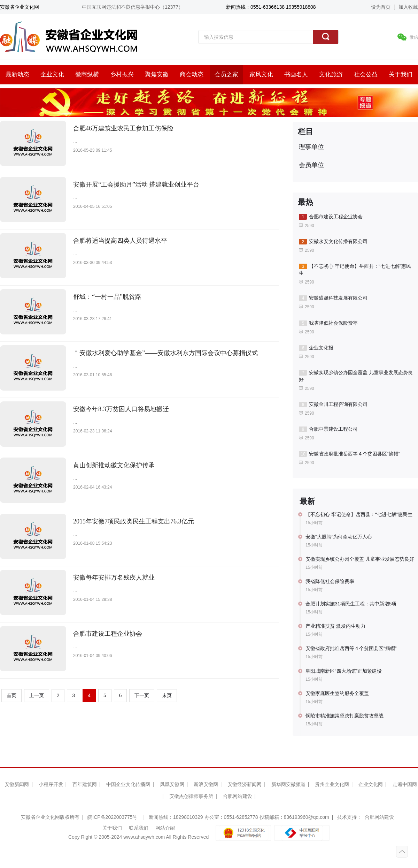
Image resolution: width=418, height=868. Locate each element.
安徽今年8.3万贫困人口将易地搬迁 (121, 409)
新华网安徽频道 (288, 784)
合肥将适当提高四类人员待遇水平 (120, 241)
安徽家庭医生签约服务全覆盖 (337, 693)
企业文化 (52, 74)
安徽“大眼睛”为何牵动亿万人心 (339, 537)
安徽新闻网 (17, 784)
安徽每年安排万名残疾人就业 (114, 578)
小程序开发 (51, 784)
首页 (11, 695)
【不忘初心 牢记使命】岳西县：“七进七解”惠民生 (355, 270)
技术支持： (349, 817)
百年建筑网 (85, 784)
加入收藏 (408, 7)
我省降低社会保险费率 (328, 323)
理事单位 (311, 147)
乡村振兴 (122, 74)
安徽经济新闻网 (245, 784)
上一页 (37, 695)
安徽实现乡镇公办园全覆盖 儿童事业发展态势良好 (356, 376)
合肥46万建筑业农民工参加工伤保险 (123, 128)
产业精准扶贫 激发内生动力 (335, 626)
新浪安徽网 (206, 784)
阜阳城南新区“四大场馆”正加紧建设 (344, 671)
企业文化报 (316, 348)
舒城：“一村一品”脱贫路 (107, 297)
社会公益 (366, 74)
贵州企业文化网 (332, 784)
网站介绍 (165, 828)
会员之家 (226, 74)
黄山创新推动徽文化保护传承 (114, 465)
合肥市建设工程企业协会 (108, 634)
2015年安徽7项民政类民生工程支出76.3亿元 (134, 521)
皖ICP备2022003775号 (112, 817)
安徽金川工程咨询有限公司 (333, 404)
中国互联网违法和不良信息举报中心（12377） (133, 7)
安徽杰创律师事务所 (191, 796)
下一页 (142, 695)
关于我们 (401, 74)
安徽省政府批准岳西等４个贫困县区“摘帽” (349, 454)
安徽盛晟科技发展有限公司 (333, 298)
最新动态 (17, 74)
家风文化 (261, 74)
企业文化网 (371, 784)
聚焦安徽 (157, 74)
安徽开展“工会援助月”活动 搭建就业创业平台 (136, 184)
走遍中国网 (405, 784)
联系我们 (139, 828)
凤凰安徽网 (172, 784)
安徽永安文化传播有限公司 (333, 241)
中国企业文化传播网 (128, 784)
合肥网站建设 (238, 796)
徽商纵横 (87, 74)
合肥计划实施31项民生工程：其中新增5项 (351, 604)
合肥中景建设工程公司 (328, 429)
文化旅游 (331, 74)
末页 (167, 695)
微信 (408, 37)
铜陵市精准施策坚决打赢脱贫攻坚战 (345, 716)
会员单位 (311, 165)
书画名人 (296, 74)
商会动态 (192, 74)
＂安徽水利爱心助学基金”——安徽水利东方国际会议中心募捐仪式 (165, 353)
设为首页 (381, 7)
